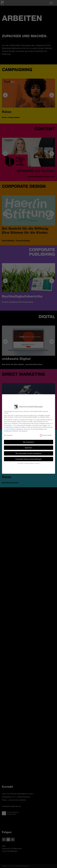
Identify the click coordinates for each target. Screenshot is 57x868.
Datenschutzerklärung (16, 429)
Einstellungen (8, 431)
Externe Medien (46, 435)
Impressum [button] (37, 463)
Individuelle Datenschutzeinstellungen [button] (29, 459)
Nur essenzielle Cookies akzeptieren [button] (28, 453)
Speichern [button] (28, 448)
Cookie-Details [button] (20, 463)
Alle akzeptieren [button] (28, 442)
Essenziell (8, 435)
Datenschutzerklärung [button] (29, 463)
